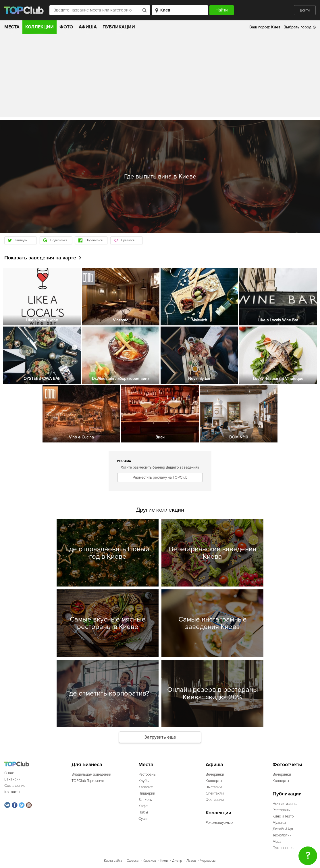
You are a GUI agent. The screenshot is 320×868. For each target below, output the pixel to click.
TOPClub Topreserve (88, 781)
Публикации (119, 27)
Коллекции (39, 27)
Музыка (279, 823)
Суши (143, 819)
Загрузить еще (160, 737)
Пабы (143, 812)
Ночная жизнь (285, 804)
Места (12, 27)
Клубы (144, 781)
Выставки (214, 787)
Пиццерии (147, 793)
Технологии (282, 835)
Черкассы (208, 861)
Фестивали (215, 800)
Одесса (133, 861)
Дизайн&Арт (283, 829)
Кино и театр (283, 816)
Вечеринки (215, 774)
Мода (277, 842)
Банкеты (145, 800)
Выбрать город (297, 27)
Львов (191, 861)
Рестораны (147, 774)
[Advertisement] (160, 77)
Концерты (214, 781)
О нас (9, 773)
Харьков (149, 861)
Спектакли (215, 793)
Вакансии (12, 779)
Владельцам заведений (91, 774)
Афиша (88, 27)
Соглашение (15, 786)
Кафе (143, 806)
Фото (66, 27)
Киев (164, 861)
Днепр (177, 861)
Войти (305, 10)
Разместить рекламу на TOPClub (160, 477)
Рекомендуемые (219, 823)
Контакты (12, 792)
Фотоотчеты (287, 765)
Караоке (146, 787)
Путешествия (284, 848)
